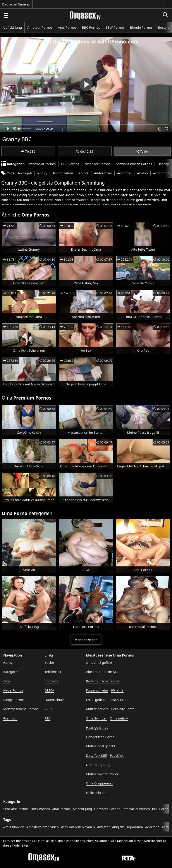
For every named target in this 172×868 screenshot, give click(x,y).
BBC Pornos (91, 27)
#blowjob (25, 173)
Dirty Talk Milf (96, 755)
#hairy (42, 173)
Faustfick (117, 755)
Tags (7, 681)
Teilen (142, 151)
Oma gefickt (119, 718)
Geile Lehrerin (97, 793)
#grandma (161, 173)
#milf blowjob (14, 827)
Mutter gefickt (97, 709)
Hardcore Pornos (107, 809)
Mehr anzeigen (86, 640)
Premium (10, 718)
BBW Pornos (115, 27)
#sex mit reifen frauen (78, 827)
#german (152, 827)
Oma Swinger (96, 718)
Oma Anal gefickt (99, 662)
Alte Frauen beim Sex (102, 672)
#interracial (103, 173)
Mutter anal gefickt (101, 746)
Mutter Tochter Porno (103, 774)
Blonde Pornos (141, 27)
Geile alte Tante (123, 709)
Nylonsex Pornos (98, 164)
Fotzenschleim (97, 690)
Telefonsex (53, 672)
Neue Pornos (13, 690)
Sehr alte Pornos (16, 809)
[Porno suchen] (6, 15)
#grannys (125, 173)
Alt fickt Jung (12, 27)
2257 (48, 709)
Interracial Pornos (42, 164)
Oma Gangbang (98, 765)
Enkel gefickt (96, 700)
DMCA (50, 690)
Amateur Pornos (40, 27)
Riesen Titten (118, 700)
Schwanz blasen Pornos (134, 164)
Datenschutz (54, 700)
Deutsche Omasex (16, 4)
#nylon (142, 173)
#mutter (103, 827)
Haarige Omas (97, 727)
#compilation (63, 173)
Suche (49, 662)
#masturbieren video (43, 827)
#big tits (118, 827)
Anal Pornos (67, 27)
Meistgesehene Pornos (21, 709)
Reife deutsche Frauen (103, 681)
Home (8, 662)
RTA (48, 718)
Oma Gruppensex (100, 783)
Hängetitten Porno (100, 737)
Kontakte (52, 681)
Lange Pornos (14, 700)
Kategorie (11, 672)
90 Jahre (117, 690)
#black (84, 173)
